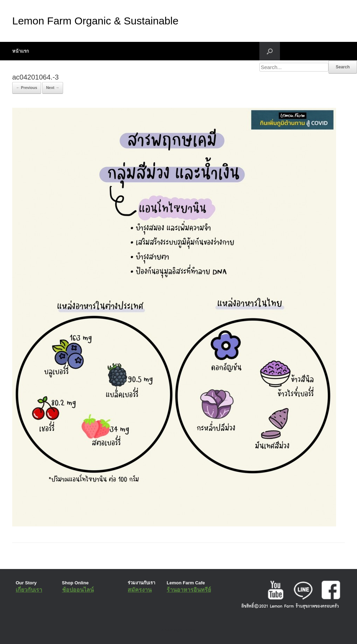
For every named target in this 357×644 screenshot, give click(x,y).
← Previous (27, 88)
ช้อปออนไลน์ (78, 590)
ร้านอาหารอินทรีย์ (189, 590)
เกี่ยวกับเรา (29, 590)
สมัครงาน (140, 590)
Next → (53, 88)
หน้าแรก (21, 51)
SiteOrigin (173, 630)
